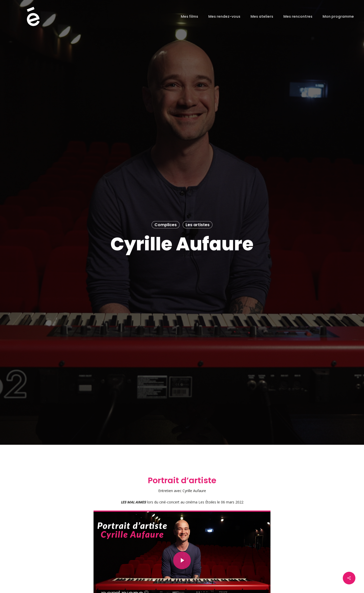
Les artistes (198, 225)
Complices (166, 225)
